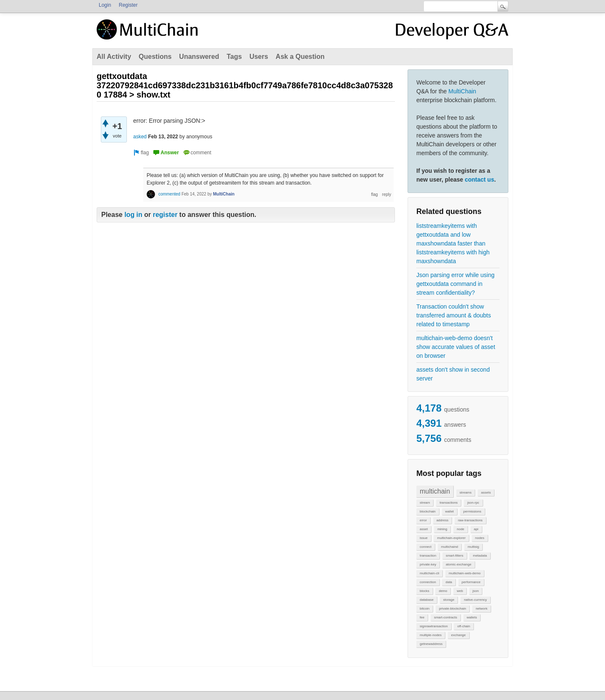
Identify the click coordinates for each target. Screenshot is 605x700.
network (481, 609)
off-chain (464, 626)
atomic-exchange (459, 564)
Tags (234, 57)
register (165, 215)
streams (466, 493)
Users (259, 57)
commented (169, 194)
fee (422, 617)
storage (449, 600)
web (460, 591)
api (476, 529)
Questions (155, 57)
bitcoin (425, 609)
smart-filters (455, 556)
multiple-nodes (431, 635)
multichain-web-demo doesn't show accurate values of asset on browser (456, 347)
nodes (480, 538)
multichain (435, 491)
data (449, 582)
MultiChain (462, 91)
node (460, 529)
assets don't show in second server (453, 374)
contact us (479, 180)
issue (424, 538)
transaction (428, 556)
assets (486, 493)
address (442, 520)
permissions (472, 511)
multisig (473, 547)
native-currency (475, 600)
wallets (472, 617)
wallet (450, 511)
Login (105, 5)
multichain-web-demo (465, 573)
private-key (428, 564)
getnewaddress (431, 644)
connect (426, 547)
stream (425, 503)
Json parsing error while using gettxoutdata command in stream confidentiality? (455, 284)
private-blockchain (452, 609)
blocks (425, 591)
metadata (480, 556)
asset (424, 529)
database (427, 600)
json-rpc (473, 503)
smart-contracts (446, 617)
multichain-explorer (451, 538)
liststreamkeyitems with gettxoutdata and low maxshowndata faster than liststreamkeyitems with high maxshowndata (453, 243)
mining (442, 529)
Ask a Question (300, 57)
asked (140, 137)
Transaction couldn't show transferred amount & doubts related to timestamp (454, 315)
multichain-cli (429, 573)
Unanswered (199, 57)
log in (133, 215)
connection (428, 582)
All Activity (114, 57)
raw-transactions (470, 520)
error (423, 520)
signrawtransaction (434, 626)
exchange (459, 635)
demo (443, 591)
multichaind (450, 547)
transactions (448, 503)
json (476, 591)
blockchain (428, 511)
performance (471, 582)
